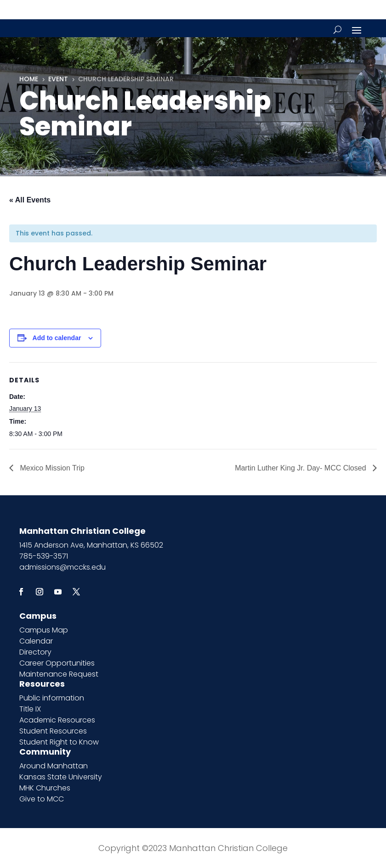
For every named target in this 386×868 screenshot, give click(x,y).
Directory (35, 652)
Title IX (30, 709)
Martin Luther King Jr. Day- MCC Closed (301, 468)
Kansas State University (61, 777)
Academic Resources (57, 720)
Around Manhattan (54, 766)
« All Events (30, 200)
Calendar (36, 641)
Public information (52, 698)
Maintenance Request (59, 674)
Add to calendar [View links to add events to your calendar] (57, 338)
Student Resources (53, 731)
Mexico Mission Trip (51, 468)
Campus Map (44, 630)
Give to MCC (42, 799)
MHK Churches (45, 788)
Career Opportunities (57, 663)
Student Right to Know (59, 742)
